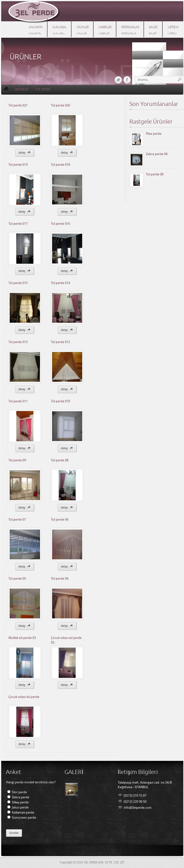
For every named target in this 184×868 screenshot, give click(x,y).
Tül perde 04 (60, 579)
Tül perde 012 (60, 342)
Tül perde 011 (18, 401)
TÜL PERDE (43, 89)
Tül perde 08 (60, 460)
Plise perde (154, 134)
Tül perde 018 (60, 165)
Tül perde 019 (18, 165)
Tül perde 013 (18, 342)
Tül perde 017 (18, 224)
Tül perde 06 (60, 520)
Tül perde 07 (17, 520)
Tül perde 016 (60, 224)
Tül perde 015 (18, 283)
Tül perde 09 (17, 460)
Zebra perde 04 (157, 154)
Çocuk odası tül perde (24, 697)
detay (25, 152)
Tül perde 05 (17, 579)
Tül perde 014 (60, 283)
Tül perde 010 (60, 401)
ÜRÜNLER (21, 89)
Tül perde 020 (60, 105)
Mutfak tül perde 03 (22, 638)
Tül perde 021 (18, 105)
